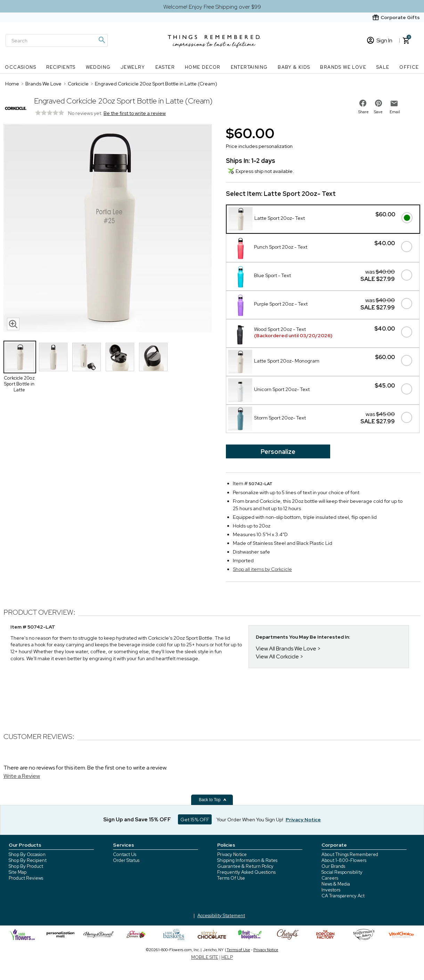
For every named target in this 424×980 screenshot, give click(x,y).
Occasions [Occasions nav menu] (21, 67)
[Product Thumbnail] (20, 357)
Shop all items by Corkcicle (262, 569)
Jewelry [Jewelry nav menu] (133, 67)
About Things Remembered (350, 854)
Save (378, 112)
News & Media (336, 884)
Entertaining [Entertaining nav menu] (249, 67)
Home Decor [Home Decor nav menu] (203, 67)
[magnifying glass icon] (13, 324)
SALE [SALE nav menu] (383, 67)
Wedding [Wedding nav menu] (98, 67)
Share (364, 112)
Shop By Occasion (27, 854)
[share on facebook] (363, 103)
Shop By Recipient (28, 860)
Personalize (278, 452)
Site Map (18, 872)
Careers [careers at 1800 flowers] (330, 878)
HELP (227, 957)
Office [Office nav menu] (409, 67)
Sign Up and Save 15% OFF (137, 820)
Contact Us (125, 854)
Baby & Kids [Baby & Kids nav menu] (294, 67)
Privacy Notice (232, 854)
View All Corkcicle (277, 657)
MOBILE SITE (205, 957)
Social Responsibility (342, 872)
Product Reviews (26, 878)
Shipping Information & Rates (247, 860)
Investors (331, 890)
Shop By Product (26, 866)
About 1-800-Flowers (344, 860)
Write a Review (22, 776)
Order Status (126, 860)
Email (395, 112)
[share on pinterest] (378, 103)
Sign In (380, 40)
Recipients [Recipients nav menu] (61, 67)
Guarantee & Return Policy (245, 866)
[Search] (57, 40)
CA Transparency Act (343, 896)
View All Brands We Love (286, 649)
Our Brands (333, 866)
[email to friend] (394, 103)
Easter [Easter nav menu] (165, 67)
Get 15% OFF (195, 820)
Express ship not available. (261, 171)
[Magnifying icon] (101, 40)
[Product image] (108, 229)
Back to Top (213, 800)
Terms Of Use (231, 878)
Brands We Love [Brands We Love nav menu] (343, 67)
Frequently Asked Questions (246, 872)
